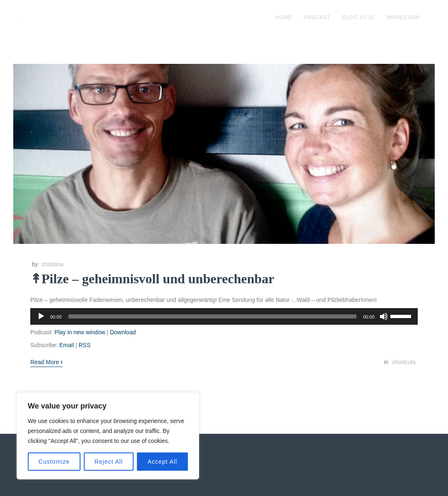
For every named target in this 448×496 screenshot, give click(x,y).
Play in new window (80, 332)
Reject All (109, 462)
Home (284, 17)
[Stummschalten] (384, 316)
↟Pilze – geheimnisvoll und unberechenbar (152, 279)
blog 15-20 (358, 17)
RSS (84, 345)
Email (67, 345)
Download (123, 332)
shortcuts (404, 362)
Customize (54, 462)
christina (53, 264)
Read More (46, 362)
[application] (224, 316)
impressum (403, 17)
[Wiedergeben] (41, 316)
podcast (317, 17)
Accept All (162, 462)
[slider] (213, 316)
